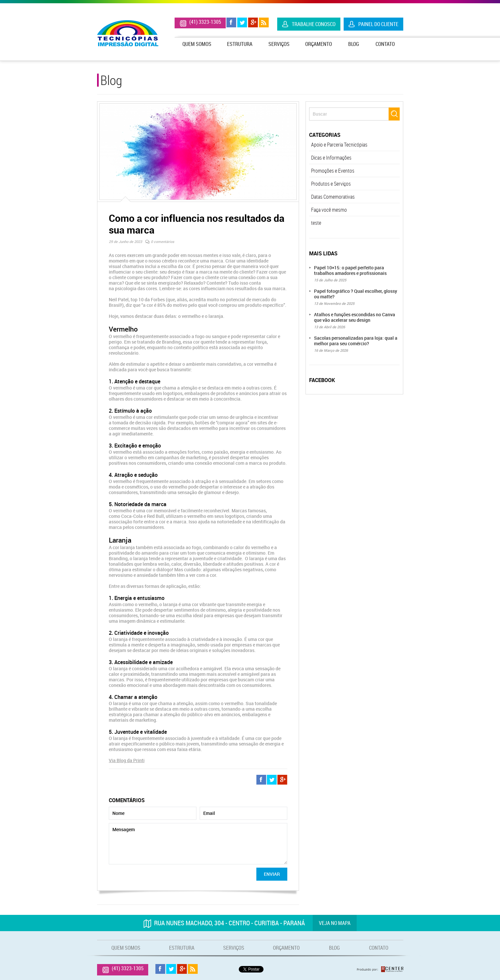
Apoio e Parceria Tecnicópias (339, 145)
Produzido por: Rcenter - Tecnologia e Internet (380, 969)
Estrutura (240, 44)
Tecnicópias (128, 33)
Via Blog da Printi (127, 760)
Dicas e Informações (331, 158)
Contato (385, 44)
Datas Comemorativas (333, 197)
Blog (354, 44)
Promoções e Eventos (333, 171)
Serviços (279, 44)
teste (316, 223)
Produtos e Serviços (331, 184)
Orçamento (319, 44)
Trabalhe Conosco (314, 24)
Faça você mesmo (329, 210)
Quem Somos (197, 44)
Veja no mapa (335, 923)
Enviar (272, 874)
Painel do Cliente (378, 24)
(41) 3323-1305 (205, 22)
